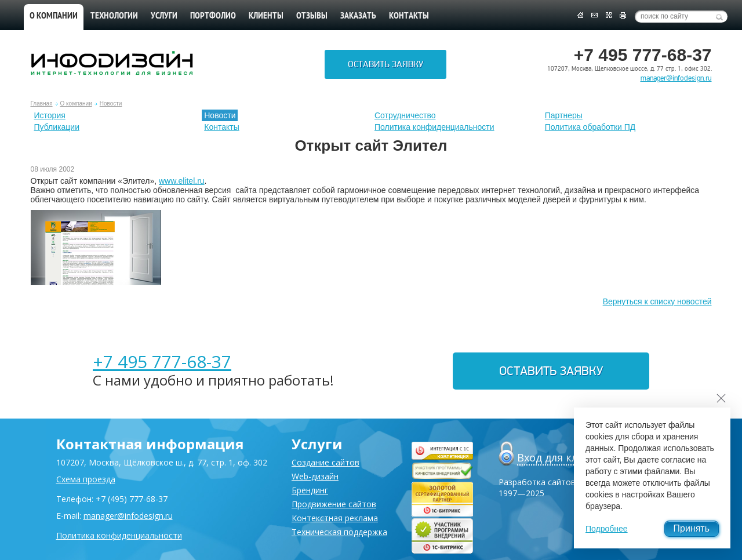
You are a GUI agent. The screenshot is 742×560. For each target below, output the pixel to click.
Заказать (358, 16)
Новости (111, 103)
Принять (692, 528)
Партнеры (564, 115)
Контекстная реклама (335, 518)
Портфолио (213, 16)
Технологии (114, 16)
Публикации (57, 127)
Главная (42, 103)
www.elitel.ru (182, 181)
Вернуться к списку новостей (657, 301)
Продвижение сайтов (334, 504)
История (50, 115)
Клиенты (266, 16)
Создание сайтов (325, 462)
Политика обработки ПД (590, 127)
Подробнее (607, 529)
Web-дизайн (315, 476)
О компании (54, 16)
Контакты (409, 16)
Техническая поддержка (339, 532)
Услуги (164, 16)
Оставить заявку (385, 64)
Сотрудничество (405, 115)
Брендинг (310, 490)
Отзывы (312, 16)
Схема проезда (86, 479)
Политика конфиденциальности (434, 127)
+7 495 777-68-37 (162, 361)
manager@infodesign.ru (676, 78)
